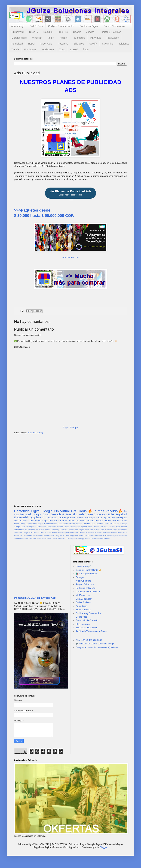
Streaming (108, 44)
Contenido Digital (89, 26)
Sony (44, 539)
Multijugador (31, 527)
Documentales (21, 521)
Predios (91, 536)
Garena (48, 533)
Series (66, 527)
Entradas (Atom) (35, 433)
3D (26, 530)
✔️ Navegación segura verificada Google (95, 644)
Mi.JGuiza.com (83, 595)
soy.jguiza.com (37, 517)
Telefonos (124, 44)
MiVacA (44, 536)
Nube (111, 514)
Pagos (45, 521)
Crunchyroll (18, 32)
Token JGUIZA (52, 539)
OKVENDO (117, 521)
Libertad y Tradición (110, 32)
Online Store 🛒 (83, 567)
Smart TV (63, 521)
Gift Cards (79, 511)
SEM (31, 539)
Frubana (36, 533)
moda (108, 539)
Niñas (62, 536)
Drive (93, 524)
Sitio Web (79, 44)
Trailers (91, 521)
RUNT (104, 536)
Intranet (108, 521)
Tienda (15, 49)
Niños (67, 536)
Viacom (112, 527)
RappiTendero (117, 536)
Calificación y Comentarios (88, 613)
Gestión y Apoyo (120, 524)
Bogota (81, 530)
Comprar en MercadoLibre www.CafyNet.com (97, 647)
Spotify (93, 44)
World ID (88, 539)
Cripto (115, 530)
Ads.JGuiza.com (71, 257)
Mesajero (26, 536)
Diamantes (18, 533)
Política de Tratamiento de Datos (91, 631)
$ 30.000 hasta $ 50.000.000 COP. (44, 216)
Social (39, 539)
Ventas (60, 539)
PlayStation (113, 38)
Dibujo (25, 533)
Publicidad (17, 44)
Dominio (48, 32)
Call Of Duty (36, 26)
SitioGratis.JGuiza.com (87, 628)
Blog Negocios (83, 624)
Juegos (90, 32)
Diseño (79, 524)
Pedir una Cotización (86, 588)
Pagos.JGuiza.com (85, 584)
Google (77, 32)
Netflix (51, 38)
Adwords (99, 521)
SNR (35, 539)
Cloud (46, 514)
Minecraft (37, 38)
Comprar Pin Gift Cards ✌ (89, 570)
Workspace (48, 49)
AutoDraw (64, 530)
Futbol (42, 533)
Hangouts (66, 533)
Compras (109, 530)
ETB (30, 533)
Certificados (31, 524)
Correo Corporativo (114, 26)
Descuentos (63, 524)
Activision (31, 530)
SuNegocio (81, 577)
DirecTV (34, 32)
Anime (47, 530)
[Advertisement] (70, 464)
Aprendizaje (18, 26)
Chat (102, 530)
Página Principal (71, 428)
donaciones (19, 530)
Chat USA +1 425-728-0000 (89, 640)
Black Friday (19, 524)
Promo (60, 527)
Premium (97, 536)
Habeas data (57, 533)
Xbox (62, 49)
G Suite (67, 514)
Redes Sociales (83, 602)
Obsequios (79, 536)
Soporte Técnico (84, 610)
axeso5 (74, 49)
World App (80, 539)
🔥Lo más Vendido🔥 (105, 511)
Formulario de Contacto (87, 620)
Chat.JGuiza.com (84, 599)
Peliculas (53, 521)
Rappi (31, 44)
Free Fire (63, 32)
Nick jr (57, 536)
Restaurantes (23, 539)
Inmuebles (74, 533)
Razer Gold (46, 44)
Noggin (63, 38)
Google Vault (20, 527)
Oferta (38, 521)
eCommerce (96, 539)
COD (87, 530)
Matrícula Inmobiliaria (119, 533)
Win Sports (30, 49)
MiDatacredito (19, 38)
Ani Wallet (40, 530)
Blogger (103, 847)
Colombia (56, 514)
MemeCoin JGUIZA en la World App (35, 598)
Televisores (74, 521)
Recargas (63, 44)
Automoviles (73, 530)
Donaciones (82, 617)
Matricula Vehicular (102, 533)
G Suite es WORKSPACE (88, 592)
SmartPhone (75, 527)
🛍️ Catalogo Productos (87, 574)
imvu (86, 49)
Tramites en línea (101, 527)
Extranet (99, 524)
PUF (86, 536)
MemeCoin (18, 536)
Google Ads (51, 518)
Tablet (90, 527)
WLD (65, 539)
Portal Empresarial (66, 518)
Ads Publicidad (84, 581)
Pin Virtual (96, 38)
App (125, 521)
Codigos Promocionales (61, 26)
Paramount (79, 38)
